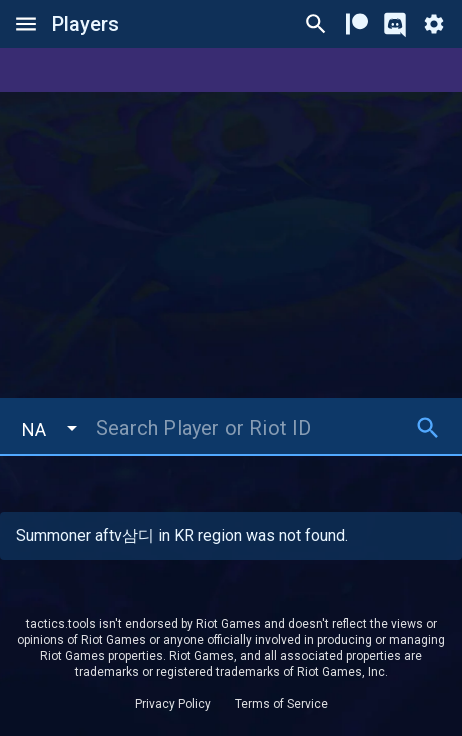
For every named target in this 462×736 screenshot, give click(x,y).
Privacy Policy (173, 704)
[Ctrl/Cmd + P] (316, 24)
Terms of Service (281, 704)
